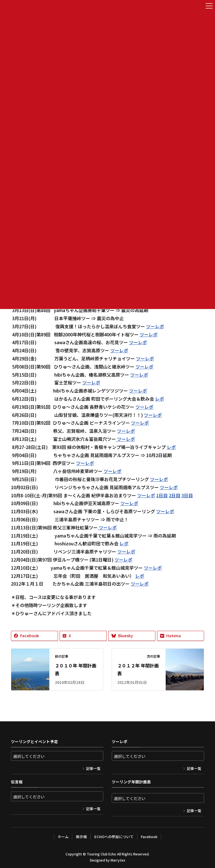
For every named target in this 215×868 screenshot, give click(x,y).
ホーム (63, 837)
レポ (160, 399)
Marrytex (118, 860)
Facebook (149, 837)
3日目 (187, 495)
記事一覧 (93, 768)
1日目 (162, 495)
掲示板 (81, 837)
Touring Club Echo (101, 854)
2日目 (175, 495)
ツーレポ (155, 326)
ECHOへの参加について (114, 837)
